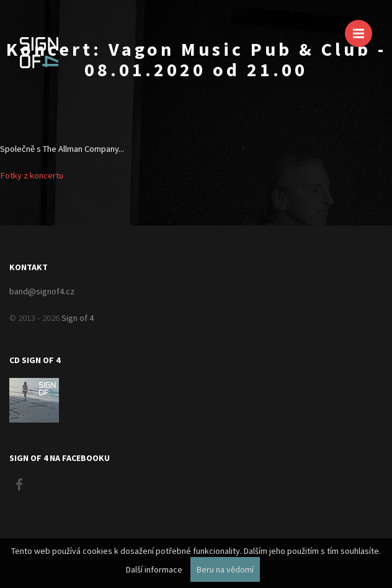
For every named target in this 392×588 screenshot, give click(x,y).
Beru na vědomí (225, 569)
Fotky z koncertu (32, 175)
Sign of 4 (78, 318)
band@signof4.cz (42, 291)
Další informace (154, 569)
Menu (363, 28)
